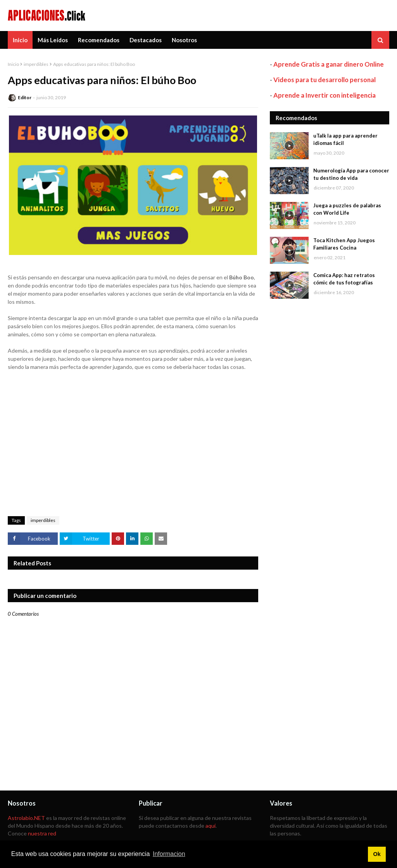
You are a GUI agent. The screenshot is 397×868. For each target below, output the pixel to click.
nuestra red (42, 833)
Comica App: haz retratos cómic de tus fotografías (344, 279)
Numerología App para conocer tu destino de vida (351, 174)
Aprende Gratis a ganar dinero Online (329, 64)
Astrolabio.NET (26, 818)
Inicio (13, 64)
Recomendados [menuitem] (99, 40)
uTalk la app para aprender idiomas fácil (345, 139)
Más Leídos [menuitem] (53, 40)
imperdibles (36, 64)
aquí (211, 826)
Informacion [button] (169, 854)
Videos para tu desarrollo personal (325, 80)
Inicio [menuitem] (20, 40)
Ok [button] (377, 854)
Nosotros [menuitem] (184, 40)
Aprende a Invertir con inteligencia (325, 95)
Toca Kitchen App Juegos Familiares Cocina (344, 244)
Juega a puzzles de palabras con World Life (347, 209)
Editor (25, 97)
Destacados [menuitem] (146, 40)
